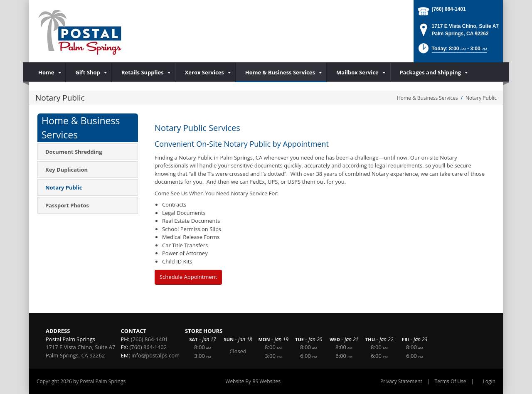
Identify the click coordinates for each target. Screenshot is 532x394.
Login (489, 381)
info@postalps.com (155, 355)
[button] (452, 51)
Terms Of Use (451, 381)
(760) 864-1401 (449, 9)
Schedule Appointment (188, 277)
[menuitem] (47, 72)
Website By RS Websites (253, 381)
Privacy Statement (401, 381)
